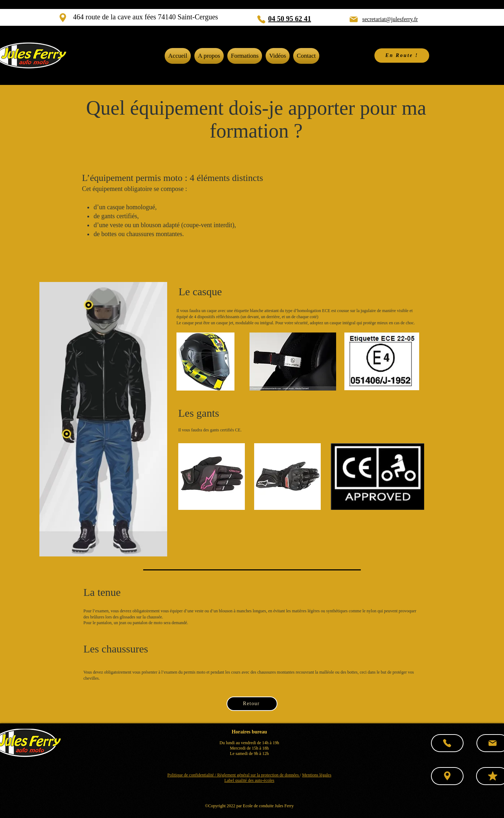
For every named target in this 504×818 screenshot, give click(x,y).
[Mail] (354, 19)
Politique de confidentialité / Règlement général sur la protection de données (233, 775)
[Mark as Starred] (493, 776)
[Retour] (252, 704)
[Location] (63, 18)
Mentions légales (317, 775)
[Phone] (261, 19)
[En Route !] (402, 56)
